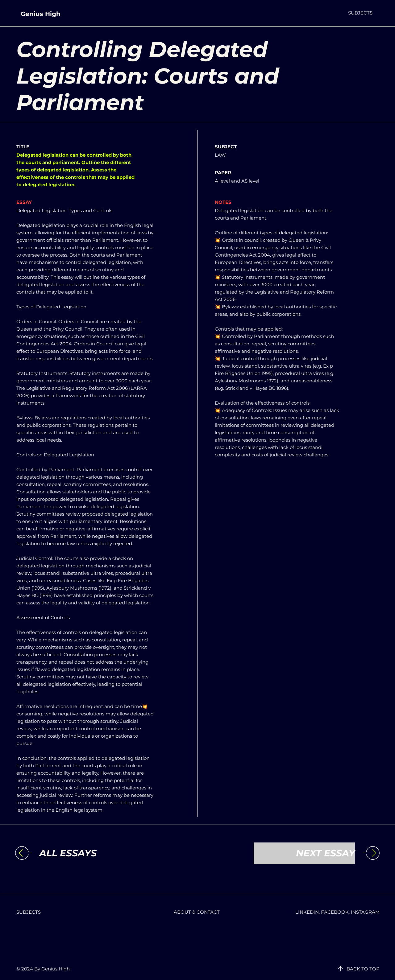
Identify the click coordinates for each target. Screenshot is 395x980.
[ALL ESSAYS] (90, 853)
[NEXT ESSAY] (304, 853)
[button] (360, 13)
